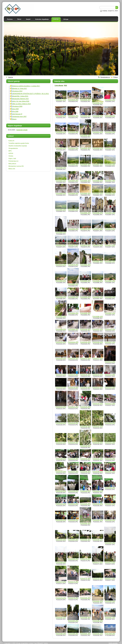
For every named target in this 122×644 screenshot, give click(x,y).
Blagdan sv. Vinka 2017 (20, 88)
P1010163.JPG (61, 540)
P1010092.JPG (110, 297)
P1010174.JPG (73, 582)
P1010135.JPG (85, 446)
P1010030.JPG (98, 103)
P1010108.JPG (61, 358)
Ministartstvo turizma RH (16, 166)
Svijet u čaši (12, 158)
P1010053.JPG (61, 181)
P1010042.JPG (110, 132)
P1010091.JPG (98, 297)
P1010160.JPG (85, 523)
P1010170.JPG (85, 559)
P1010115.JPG (85, 375)
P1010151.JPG (98, 491)
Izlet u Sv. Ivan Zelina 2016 (21, 101)
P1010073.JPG (61, 245)
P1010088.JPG (61, 297)
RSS (66, 85)
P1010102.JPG (110, 329)
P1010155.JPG (85, 504)
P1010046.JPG (98, 148)
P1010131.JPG (98, 426)
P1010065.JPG (85, 213)
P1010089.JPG (73, 297)
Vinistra (11, 156)
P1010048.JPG (61, 168)
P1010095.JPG (85, 313)
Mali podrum (12, 164)
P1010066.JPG (98, 213)
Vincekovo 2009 (17, 106)
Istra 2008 (16, 109)
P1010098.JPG (61, 329)
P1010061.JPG (98, 193)
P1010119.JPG (73, 387)
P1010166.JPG (98, 540)
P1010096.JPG (98, 317)
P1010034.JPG (85, 116)
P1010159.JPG (73, 520)
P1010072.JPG (110, 229)
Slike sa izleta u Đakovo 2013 (22, 104)
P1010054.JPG (73, 181)
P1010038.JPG (61, 132)
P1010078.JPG (61, 265)
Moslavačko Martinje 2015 (21, 99)
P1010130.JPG (85, 426)
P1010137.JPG (110, 443)
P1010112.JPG (110, 362)
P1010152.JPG (110, 488)
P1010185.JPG (85, 618)
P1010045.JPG (85, 148)
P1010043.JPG (61, 148)
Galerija (11, 77)
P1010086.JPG (98, 281)
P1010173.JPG (61, 582)
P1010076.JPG (98, 245)
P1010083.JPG (61, 281)
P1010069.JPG (73, 229)
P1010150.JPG (85, 491)
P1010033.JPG (73, 116)
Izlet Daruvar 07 (17, 114)
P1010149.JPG (73, 491)
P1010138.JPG (61, 459)
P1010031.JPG (110, 100)
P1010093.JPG (61, 317)
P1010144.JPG (73, 472)
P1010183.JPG (61, 618)
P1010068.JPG (61, 232)
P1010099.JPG (73, 329)
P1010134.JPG (73, 443)
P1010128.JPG (61, 423)
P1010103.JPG (61, 342)
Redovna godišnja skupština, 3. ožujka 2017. (26, 86)
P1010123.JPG (61, 407)
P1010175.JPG (85, 579)
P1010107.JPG (110, 342)
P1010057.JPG (110, 181)
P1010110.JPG (85, 358)
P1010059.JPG (73, 193)
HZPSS (11, 153)
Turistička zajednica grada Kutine (19, 143)
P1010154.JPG (73, 504)
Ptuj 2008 (15, 111)
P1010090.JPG (85, 297)
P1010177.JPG (110, 579)
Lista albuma (59, 85)
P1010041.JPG (98, 132)
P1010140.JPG (85, 459)
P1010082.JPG (110, 261)
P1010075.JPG (85, 245)
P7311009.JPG (110, 634)
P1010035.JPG (98, 116)
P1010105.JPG (85, 342)
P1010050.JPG (85, 164)
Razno (14, 119)
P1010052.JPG (110, 164)
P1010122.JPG (110, 387)
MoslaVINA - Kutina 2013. (20, 96)
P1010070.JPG (85, 229)
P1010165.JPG (85, 540)
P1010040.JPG (85, 135)
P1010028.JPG (73, 100)
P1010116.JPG (98, 375)
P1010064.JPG (73, 210)
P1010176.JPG (98, 579)
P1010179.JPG (73, 598)
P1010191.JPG (85, 634)
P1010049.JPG (73, 164)
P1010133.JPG (61, 443)
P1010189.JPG (73, 634)
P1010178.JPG (61, 598)
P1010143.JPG (61, 472)
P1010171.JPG (98, 562)
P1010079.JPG (73, 265)
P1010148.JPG (61, 491)
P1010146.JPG (98, 472)
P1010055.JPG (85, 181)
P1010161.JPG (98, 520)
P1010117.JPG (110, 375)
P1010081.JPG (98, 261)
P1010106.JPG (98, 342)
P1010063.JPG (61, 210)
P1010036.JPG (110, 116)
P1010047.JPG (110, 148)
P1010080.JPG (85, 265)
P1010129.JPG (73, 423)
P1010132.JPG (110, 423)
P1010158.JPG (61, 520)
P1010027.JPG (61, 100)
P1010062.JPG (110, 193)
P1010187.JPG (110, 618)
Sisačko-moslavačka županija (18, 146)
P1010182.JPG (110, 601)
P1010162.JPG (110, 520)
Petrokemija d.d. (13, 161)
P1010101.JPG (98, 329)
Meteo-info (12, 169)
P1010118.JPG (61, 387)
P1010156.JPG (98, 504)
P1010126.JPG (98, 404)
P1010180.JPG (85, 598)
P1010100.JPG (85, 329)
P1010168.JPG (61, 562)
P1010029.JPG (85, 100)
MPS (10, 151)
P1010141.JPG (98, 459)
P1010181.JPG (98, 601)
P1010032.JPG (61, 116)
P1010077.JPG (110, 245)
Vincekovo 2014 (17, 91)
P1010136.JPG (98, 443)
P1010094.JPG (73, 313)
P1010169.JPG (73, 559)
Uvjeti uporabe (113, 643)
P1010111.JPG (98, 358)
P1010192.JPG (98, 634)
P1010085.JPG (85, 281)
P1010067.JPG (110, 213)
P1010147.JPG (110, 472)
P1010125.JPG (85, 407)
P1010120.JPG (85, 387)
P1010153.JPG (61, 504)
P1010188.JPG (61, 634)
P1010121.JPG (98, 387)
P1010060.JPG (85, 193)
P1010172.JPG (110, 562)
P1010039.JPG (73, 132)
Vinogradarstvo (13, 148)
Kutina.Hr (11, 141)
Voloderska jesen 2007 (19, 116)
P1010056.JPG (98, 181)
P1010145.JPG (85, 472)
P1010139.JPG (73, 459)
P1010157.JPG (110, 504)
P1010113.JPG (61, 375)
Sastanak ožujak (22, 130)
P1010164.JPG (73, 540)
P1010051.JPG (98, 164)
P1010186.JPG (98, 621)
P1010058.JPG (61, 193)
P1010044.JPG (73, 148)
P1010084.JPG (73, 284)
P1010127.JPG (110, 404)
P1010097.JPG (110, 313)
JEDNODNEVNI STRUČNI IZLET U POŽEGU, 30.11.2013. (31, 94)
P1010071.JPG (98, 229)
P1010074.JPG (73, 245)
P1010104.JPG (73, 342)
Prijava (116, 77)
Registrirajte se (105, 77)
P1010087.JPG (110, 281)
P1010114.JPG (73, 375)
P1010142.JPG (110, 459)
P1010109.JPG (73, 358)
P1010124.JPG (73, 407)
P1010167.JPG (110, 543)
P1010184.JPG (73, 621)
